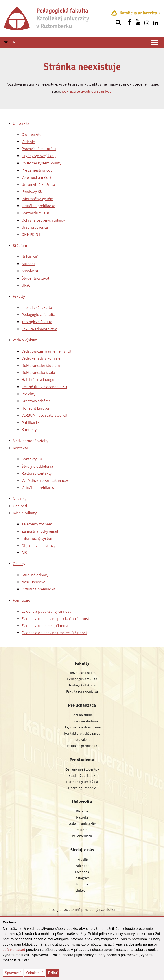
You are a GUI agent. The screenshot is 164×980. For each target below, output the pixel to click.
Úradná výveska (35, 227)
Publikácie (30, 423)
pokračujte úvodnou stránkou (87, 91)
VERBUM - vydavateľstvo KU (44, 415)
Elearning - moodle (82, 788)
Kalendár (82, 866)
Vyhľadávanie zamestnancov (45, 480)
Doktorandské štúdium (41, 365)
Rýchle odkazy (25, 513)
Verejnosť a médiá (36, 177)
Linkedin (82, 890)
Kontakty (29, 430)
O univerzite (31, 134)
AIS (24, 553)
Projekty (28, 394)
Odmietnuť (34, 973)
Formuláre (21, 600)
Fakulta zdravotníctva (39, 329)
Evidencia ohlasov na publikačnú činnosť (55, 619)
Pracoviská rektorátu (39, 149)
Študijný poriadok (82, 775)
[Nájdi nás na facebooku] (129, 22)
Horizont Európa (35, 408)
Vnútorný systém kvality (41, 163)
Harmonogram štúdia (82, 782)
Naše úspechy (33, 582)
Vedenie (28, 142)
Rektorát (82, 830)
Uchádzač (30, 257)
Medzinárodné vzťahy (30, 441)
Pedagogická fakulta (38, 315)
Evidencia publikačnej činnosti (47, 611)
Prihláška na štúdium (82, 721)
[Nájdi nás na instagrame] (147, 22)
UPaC (26, 285)
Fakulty (19, 296)
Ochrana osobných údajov (43, 220)
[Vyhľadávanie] (118, 22)
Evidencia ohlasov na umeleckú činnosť (54, 633)
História (82, 817)
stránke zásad (14, 950)
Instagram (82, 878)
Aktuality (82, 859)
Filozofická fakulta (37, 307)
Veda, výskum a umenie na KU (46, 351)
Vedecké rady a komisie (41, 358)
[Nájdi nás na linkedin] (156, 22)
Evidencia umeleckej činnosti (45, 626)
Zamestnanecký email (40, 531)
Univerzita (21, 123)
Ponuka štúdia (82, 715)
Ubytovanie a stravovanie (82, 727)
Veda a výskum (25, 340)
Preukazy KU (32, 191)
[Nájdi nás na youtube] (138, 22)
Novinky (19, 499)
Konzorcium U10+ (36, 213)
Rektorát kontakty (37, 473)
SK (6, 42)
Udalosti (20, 506)
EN (13, 42)
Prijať (53, 973)
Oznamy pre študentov (82, 769)
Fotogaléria (82, 739)
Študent (28, 264)
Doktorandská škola (38, 372)
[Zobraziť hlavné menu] (155, 42)
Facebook (82, 872)
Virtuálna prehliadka (38, 206)
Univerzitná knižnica (38, 184)
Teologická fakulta (37, 322)
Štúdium (20, 245)
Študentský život (35, 278)
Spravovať (13, 973)
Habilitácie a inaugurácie (42, 380)
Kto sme (82, 811)
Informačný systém (37, 199)
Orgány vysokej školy (39, 156)
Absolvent (30, 271)
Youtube (82, 884)
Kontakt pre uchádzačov (82, 733)
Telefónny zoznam (37, 524)
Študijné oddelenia (37, 466)
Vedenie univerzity (82, 823)
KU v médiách (82, 836)
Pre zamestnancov (37, 170)
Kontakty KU (32, 459)
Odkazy (19, 564)
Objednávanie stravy (38, 546)
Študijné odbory (35, 575)
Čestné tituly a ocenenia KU (44, 387)
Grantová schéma (36, 401)
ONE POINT (31, 234)
